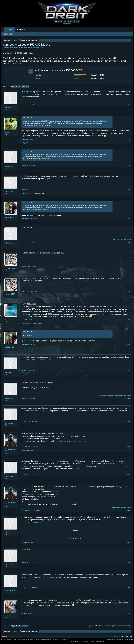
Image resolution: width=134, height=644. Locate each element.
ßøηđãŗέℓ (8, 616)
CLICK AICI (15, 64)
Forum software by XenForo (18, 639)
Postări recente (9, 34)
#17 (129, 542)
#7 (129, 266)
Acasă (127, 636)
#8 (129, 292)
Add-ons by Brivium (88, 641)
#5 (129, 219)
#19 (129, 588)
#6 (129, 243)
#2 (129, 139)
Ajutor (123, 636)
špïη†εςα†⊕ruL (10, 590)
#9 (129, 320)
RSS (131, 636)
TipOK (7, 533)
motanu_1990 (10, 268)
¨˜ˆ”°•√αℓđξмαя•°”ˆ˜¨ (27, 324)
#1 (129, 105)
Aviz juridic (116, 636)
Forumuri (10, 30)
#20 (129, 613)
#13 (129, 421)
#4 (129, 189)
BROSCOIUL (9, 217)
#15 (129, 474)
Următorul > (25, 87)
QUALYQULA (10, 424)
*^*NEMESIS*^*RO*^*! (28, 193)
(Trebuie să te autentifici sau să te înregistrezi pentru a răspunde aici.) (110, 626)
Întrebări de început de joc (18, 48)
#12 (129, 398)
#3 (129, 165)
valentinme (36, 48)
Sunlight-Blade (25, 143)
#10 (129, 345)
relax (6, 319)
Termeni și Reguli (110, 639)
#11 (129, 370)
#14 (129, 447)
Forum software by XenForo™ (53, 639)
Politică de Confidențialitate (125, 639)
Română (4, 636)
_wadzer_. (8, 373)
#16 (129, 510)
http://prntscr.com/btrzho (31, 522)
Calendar (21, 29)
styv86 (7, 133)
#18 (129, 562)
